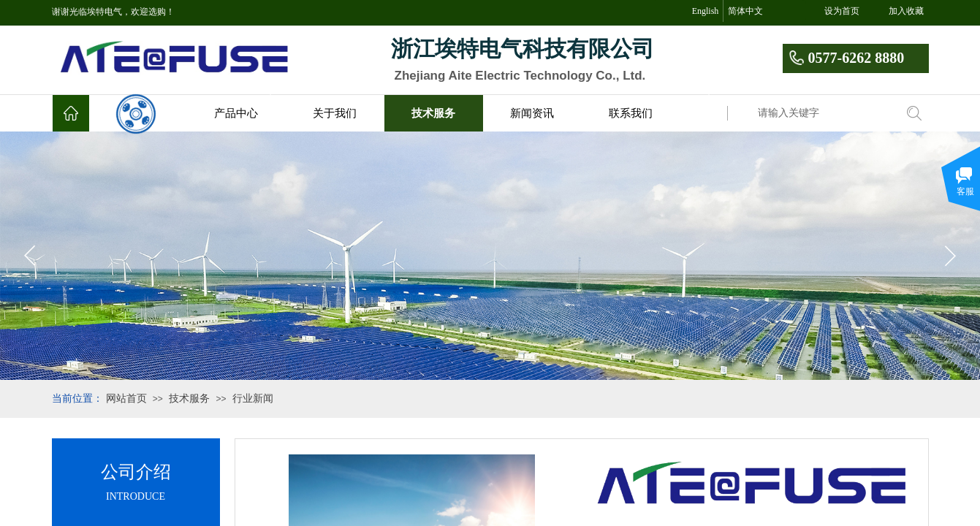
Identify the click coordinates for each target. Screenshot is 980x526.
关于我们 (335, 113)
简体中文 (745, 11)
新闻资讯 (532, 113)
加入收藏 (906, 11)
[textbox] (823, 113)
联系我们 (631, 113)
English (706, 11)
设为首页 (842, 11)
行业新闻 (253, 399)
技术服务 (433, 113)
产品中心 (236, 113)
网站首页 (126, 399)
